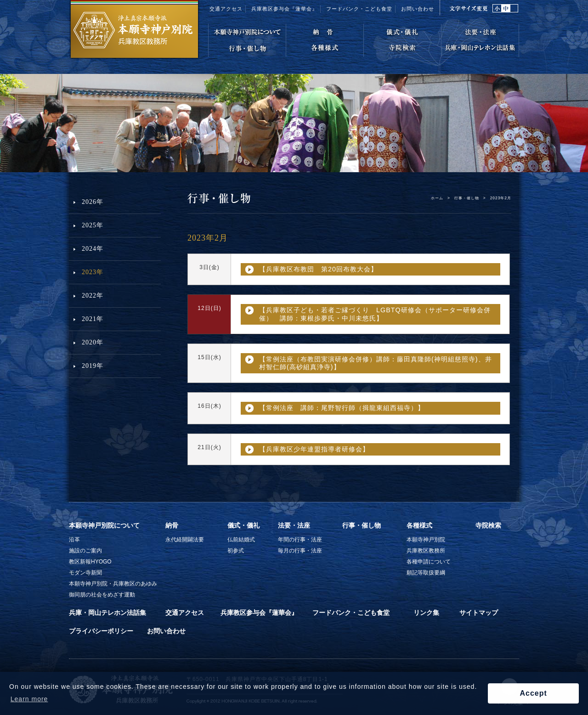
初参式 (236, 551)
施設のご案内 (85, 551)
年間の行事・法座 (300, 540)
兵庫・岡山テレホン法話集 (107, 613)
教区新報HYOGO (90, 562)
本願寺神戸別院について (104, 525)
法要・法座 (294, 525)
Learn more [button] (29, 699)
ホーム (437, 198)
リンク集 (426, 613)
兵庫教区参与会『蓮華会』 (284, 9)
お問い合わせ (418, 9)
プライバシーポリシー (101, 631)
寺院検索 (488, 525)
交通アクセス (226, 9)
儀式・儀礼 (243, 525)
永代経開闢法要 (185, 540)
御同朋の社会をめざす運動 (102, 595)
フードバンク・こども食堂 (351, 613)
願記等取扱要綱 (426, 573)
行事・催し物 (467, 198)
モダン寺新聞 (85, 573)
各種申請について (429, 562)
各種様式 (419, 525)
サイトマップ (479, 613)
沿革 (74, 540)
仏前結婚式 (241, 540)
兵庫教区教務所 (426, 551)
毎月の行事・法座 (300, 551)
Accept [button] (533, 693)
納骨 (172, 525)
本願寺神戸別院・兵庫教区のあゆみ (113, 584)
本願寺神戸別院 (426, 540)
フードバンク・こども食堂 (359, 9)
